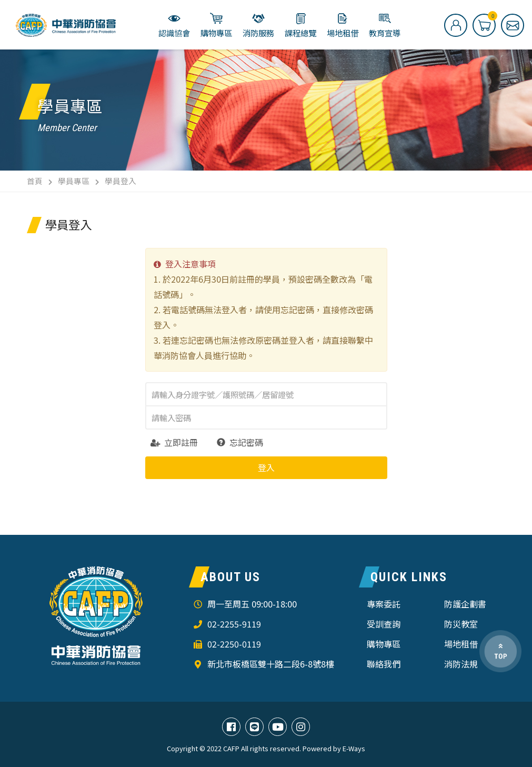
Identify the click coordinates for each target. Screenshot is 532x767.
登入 (266, 467)
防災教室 (461, 624)
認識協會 (174, 25)
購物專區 (216, 25)
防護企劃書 (465, 604)
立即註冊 (174, 442)
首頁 (35, 181)
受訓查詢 (384, 624)
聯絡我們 (384, 664)
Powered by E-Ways (334, 749)
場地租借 (343, 25)
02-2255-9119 (234, 624)
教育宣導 (385, 25)
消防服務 (258, 25)
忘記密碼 (240, 442)
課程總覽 (300, 25)
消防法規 (461, 664)
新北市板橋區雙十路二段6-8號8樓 (271, 664)
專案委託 (384, 604)
